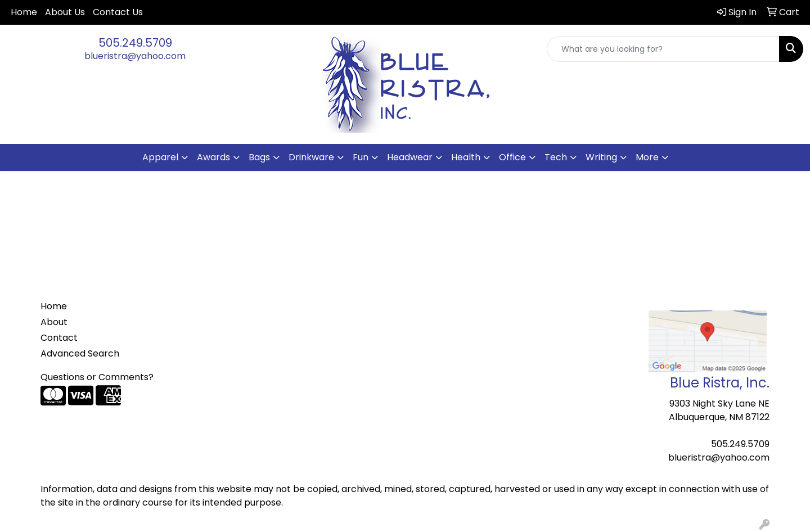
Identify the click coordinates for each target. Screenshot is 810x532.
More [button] (647, 157)
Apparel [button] (160, 157)
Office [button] (512, 157)
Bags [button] (259, 157)
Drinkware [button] (311, 157)
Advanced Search (80, 353)
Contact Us (118, 12)
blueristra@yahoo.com (135, 56)
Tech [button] (556, 157)
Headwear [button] (410, 157)
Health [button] (466, 157)
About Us (65, 12)
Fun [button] (361, 157)
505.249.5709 (135, 43)
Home (24, 12)
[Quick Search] (663, 49)
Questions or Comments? (97, 377)
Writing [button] (601, 157)
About (54, 322)
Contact (59, 338)
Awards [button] (213, 157)
